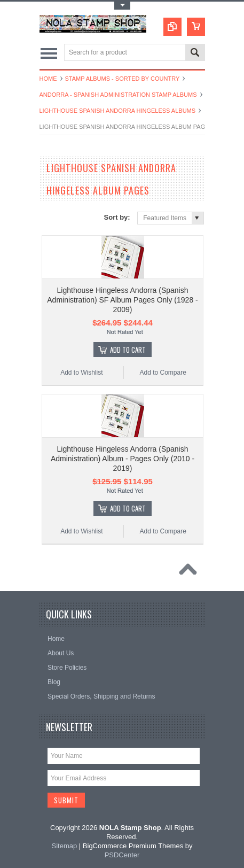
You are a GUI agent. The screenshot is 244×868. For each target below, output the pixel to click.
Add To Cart (128, 350)
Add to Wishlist (81, 373)
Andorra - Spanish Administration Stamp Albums (118, 95)
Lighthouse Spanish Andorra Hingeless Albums (118, 111)
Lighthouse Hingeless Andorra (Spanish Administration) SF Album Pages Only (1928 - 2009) (122, 300)
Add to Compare (163, 373)
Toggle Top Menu (122, 6)
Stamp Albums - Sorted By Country (123, 79)
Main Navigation (49, 53)
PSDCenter (122, 855)
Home (48, 79)
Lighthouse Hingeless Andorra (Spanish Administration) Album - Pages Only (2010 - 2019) (123, 459)
